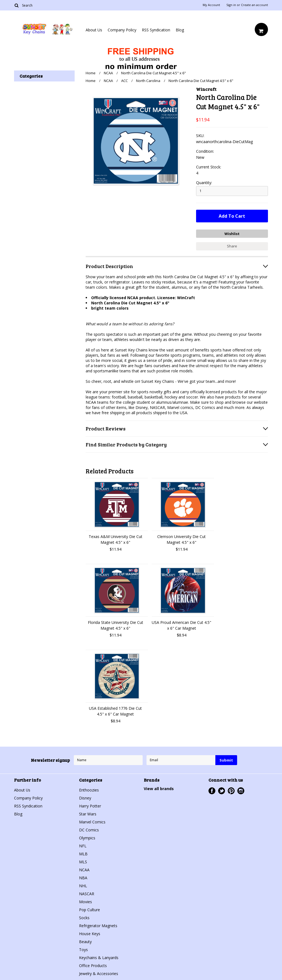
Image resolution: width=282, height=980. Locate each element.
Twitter (222, 791)
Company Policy (122, 30)
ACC (124, 81)
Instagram (241, 791)
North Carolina (148, 81)
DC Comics (89, 830)
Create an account (254, 5)
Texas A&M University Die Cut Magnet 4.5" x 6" (116, 539)
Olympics (87, 838)
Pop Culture (90, 909)
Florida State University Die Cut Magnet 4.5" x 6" (116, 625)
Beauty (85, 941)
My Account (211, 5)
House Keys (90, 933)
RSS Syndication (156, 30)
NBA (83, 877)
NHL (83, 885)
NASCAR (87, 893)
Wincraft (206, 89)
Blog (180, 30)
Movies (86, 901)
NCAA (108, 73)
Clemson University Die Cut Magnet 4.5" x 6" (181, 539)
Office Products (93, 965)
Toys (83, 949)
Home (91, 73)
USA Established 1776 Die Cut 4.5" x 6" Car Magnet (115, 711)
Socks (84, 917)
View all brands (159, 788)
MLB (83, 854)
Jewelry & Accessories (99, 973)
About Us (94, 30)
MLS (83, 862)
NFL (83, 846)
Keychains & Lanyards (99, 957)
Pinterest (231, 791)
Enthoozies (89, 790)
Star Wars (88, 814)
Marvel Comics (92, 822)
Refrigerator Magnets (98, 925)
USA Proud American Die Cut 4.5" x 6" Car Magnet (181, 625)
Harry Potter (90, 806)
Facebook (212, 791)
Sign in (231, 5)
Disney (85, 798)
